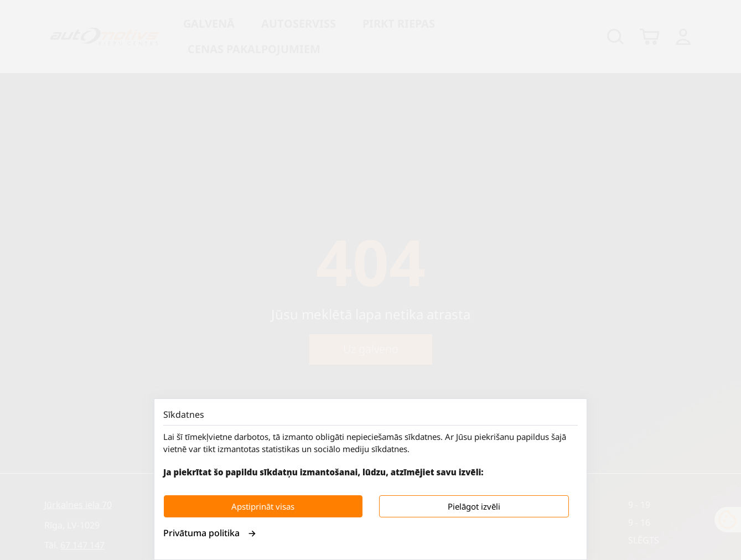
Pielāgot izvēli (474, 506)
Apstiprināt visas (263, 506)
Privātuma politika (210, 533)
